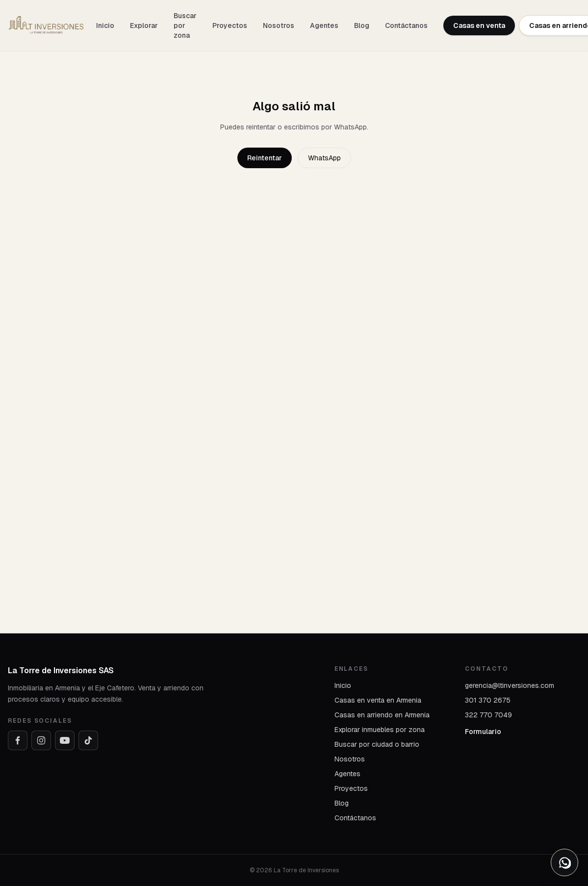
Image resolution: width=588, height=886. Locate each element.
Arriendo (42, 322)
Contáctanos (406, 25)
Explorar (144, 25)
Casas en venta (479, 25)
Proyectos (230, 25)
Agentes (324, 25)
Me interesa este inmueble (487, 394)
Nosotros (279, 25)
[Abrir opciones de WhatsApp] (564, 862)
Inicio (105, 25)
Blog (362, 25)
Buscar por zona (185, 25)
